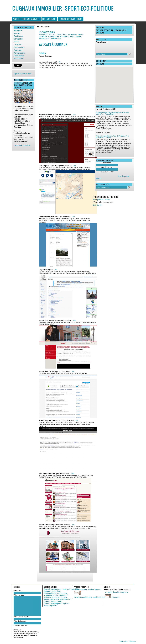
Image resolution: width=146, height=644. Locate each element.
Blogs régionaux (51, 606)
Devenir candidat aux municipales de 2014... (62, 589)
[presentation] (113, 47)
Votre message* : (19, 595)
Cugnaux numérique (52, 591)
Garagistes (18, 39)
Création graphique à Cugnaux (57, 603)
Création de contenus (53, 601)
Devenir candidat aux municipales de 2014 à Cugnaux (97, 597)
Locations (18, 44)
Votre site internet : (20, 621)
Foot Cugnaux (49, 19)
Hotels (16, 42)
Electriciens (18, 36)
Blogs (80, 19)
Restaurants (19, 59)
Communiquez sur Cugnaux (55, 593)
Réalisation (132, 641)
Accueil (16, 19)
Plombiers (18, 50)
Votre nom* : (18, 591)
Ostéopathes (19, 47)
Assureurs (18, 30)
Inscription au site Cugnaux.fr (56, 595)
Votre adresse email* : (21, 617)
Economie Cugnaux (67, 19)
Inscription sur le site (101, 200)
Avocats (17, 33)
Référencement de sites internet (57, 599)
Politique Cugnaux (30, 19)
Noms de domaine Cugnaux (55, 597)
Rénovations (19, 56)
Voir (60, 62)
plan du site (98, 205)
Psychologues (19, 53)
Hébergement (123, 641)
